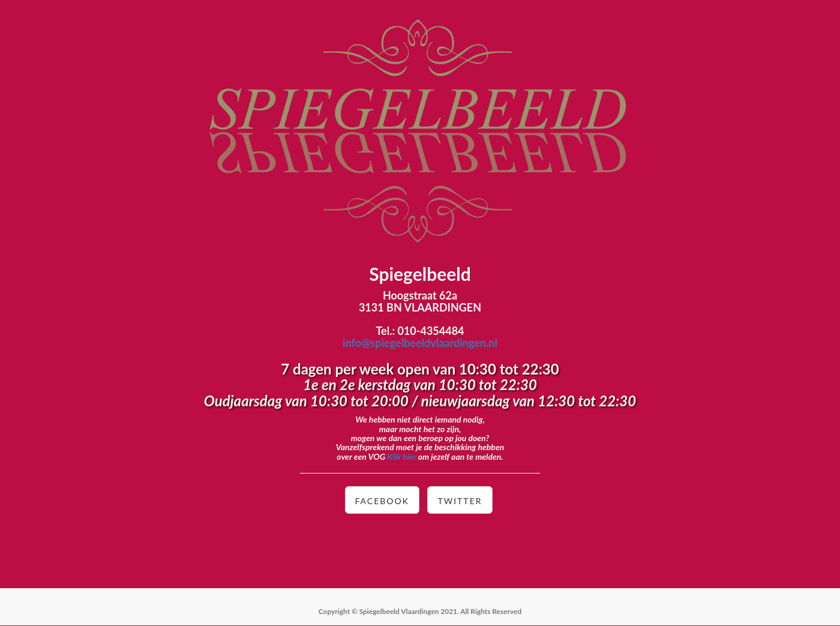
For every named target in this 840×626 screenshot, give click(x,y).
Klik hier (401, 456)
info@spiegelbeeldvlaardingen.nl (420, 343)
